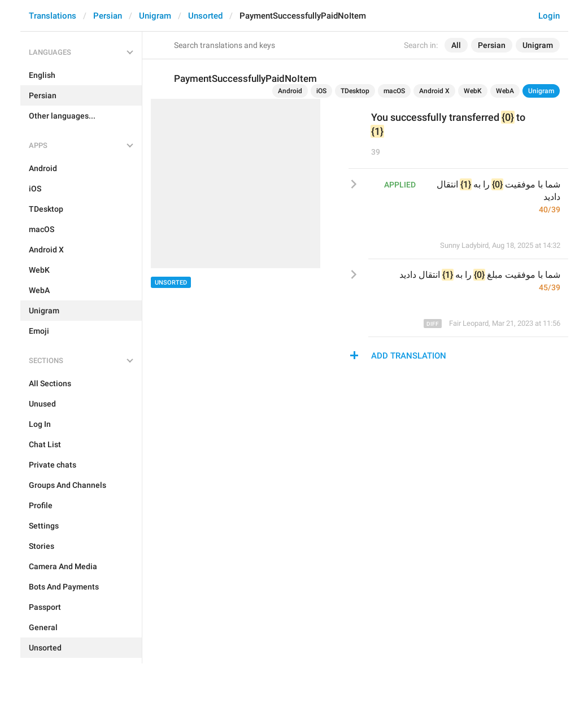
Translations (53, 16)
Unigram (155, 16)
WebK (473, 91)
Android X (434, 91)
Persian (108, 16)
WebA (505, 91)
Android (290, 91)
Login (549, 16)
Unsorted (205, 16)
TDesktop (355, 91)
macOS (394, 91)
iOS (321, 91)
